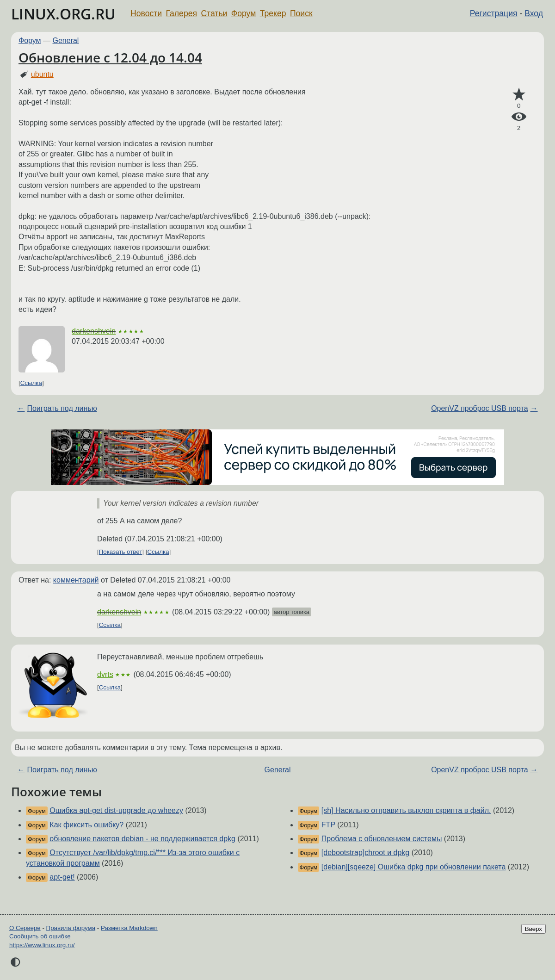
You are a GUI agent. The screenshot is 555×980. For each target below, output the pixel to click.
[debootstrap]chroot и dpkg (365, 853)
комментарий (76, 580)
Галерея (182, 13)
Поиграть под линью (62, 408)
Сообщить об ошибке (40, 936)
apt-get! (62, 877)
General (66, 40)
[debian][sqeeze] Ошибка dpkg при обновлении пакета (414, 867)
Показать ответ (121, 552)
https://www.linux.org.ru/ (42, 945)
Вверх (533, 929)
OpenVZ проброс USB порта (479, 408)
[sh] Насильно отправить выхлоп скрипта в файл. (406, 810)
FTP (328, 825)
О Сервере (25, 928)
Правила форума (71, 928)
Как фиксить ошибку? (86, 825)
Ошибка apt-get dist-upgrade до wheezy (116, 810)
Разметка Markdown (129, 928)
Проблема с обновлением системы (382, 839)
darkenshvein (94, 331)
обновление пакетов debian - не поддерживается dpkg (142, 839)
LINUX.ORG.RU (63, 14)
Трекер (273, 13)
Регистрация (494, 13)
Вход (534, 13)
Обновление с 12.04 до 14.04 (110, 57)
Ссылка (31, 383)
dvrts (105, 674)
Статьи (214, 13)
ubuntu (42, 74)
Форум (244, 13)
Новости (146, 13)
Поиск (301, 13)
